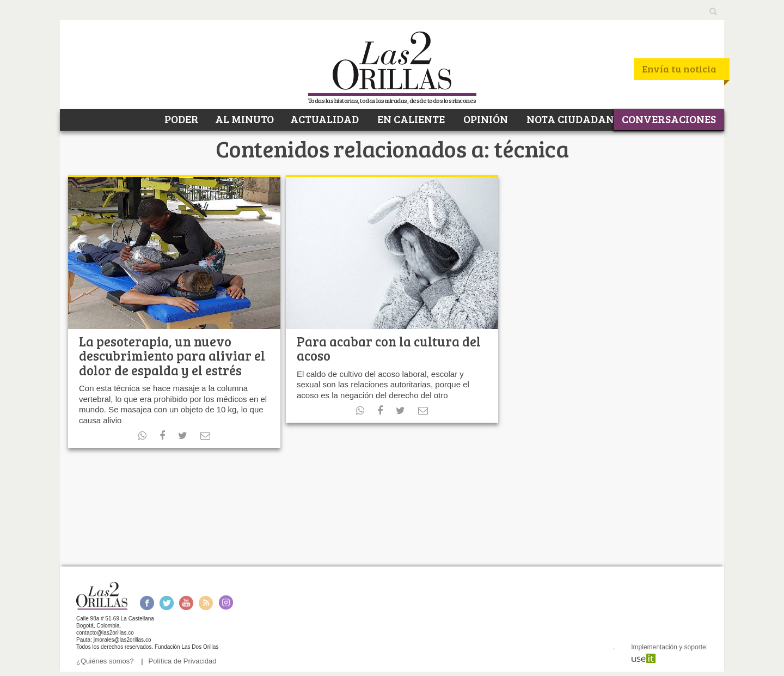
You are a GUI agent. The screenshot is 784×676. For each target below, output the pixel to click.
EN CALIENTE (410, 119)
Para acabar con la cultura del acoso (389, 348)
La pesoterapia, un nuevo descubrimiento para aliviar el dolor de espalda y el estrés (172, 356)
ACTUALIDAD (324, 119)
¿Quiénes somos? (105, 661)
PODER (180, 119)
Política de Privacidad (183, 661)
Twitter (167, 603)
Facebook (147, 603)
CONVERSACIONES (669, 119)
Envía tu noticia (679, 69)
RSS (206, 603)
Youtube (186, 603)
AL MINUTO (244, 119)
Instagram (226, 603)
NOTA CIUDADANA (573, 119)
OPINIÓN (485, 119)
